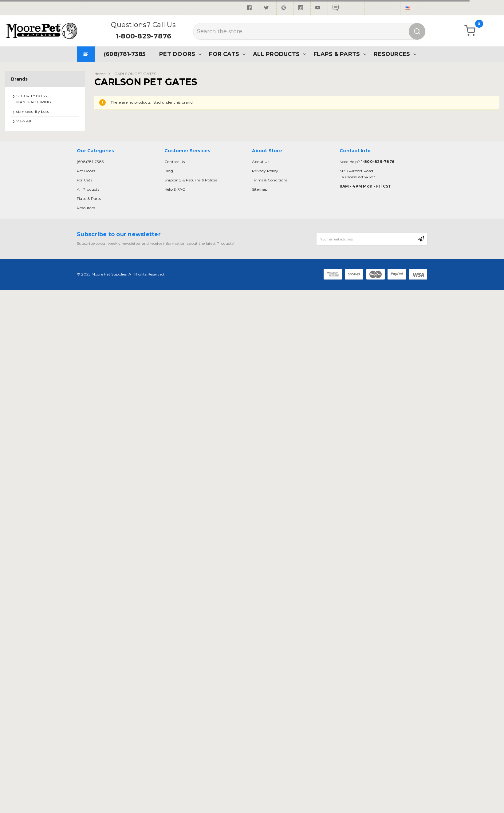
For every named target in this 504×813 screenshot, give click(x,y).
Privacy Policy (265, 171)
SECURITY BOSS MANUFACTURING (34, 99)
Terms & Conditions (270, 180)
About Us (261, 162)
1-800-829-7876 (143, 36)
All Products (276, 54)
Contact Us (175, 162)
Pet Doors (177, 54)
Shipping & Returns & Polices (191, 180)
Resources (392, 54)
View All (24, 121)
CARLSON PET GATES (135, 74)
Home (100, 74)
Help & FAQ (175, 189)
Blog (169, 171)
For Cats (224, 54)
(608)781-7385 (125, 54)
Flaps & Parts (337, 54)
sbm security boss (33, 111)
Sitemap (260, 189)
